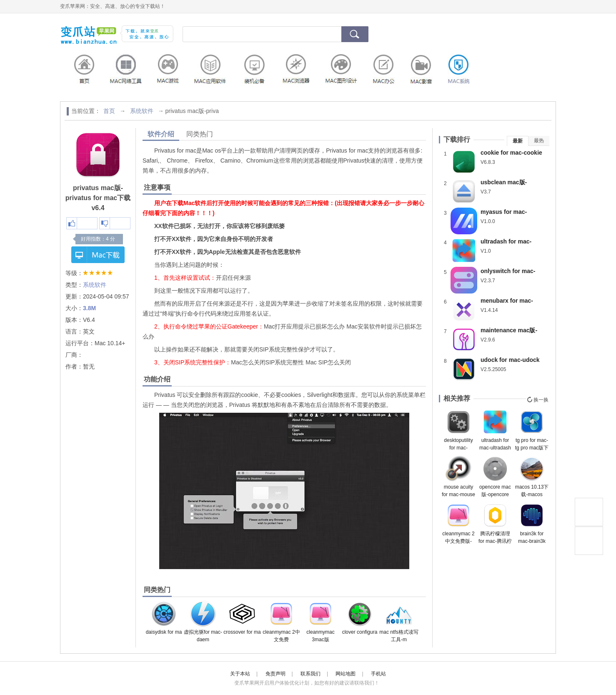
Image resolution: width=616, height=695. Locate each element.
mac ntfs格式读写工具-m (399, 621)
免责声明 (275, 674)
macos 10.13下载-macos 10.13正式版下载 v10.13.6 (532, 477)
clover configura (360, 618)
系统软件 (142, 111)
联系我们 (311, 674)
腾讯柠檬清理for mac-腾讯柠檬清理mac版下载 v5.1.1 (495, 523)
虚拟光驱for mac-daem (203, 621)
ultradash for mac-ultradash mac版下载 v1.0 (495, 430)
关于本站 (240, 674)
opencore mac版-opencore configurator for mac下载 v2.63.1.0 (495, 477)
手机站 (378, 674)
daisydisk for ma (164, 618)
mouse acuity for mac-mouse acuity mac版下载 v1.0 (458, 477)
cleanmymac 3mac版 (320, 621)
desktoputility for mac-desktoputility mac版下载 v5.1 (458, 430)
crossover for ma (242, 618)
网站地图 (346, 674)
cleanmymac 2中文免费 (281, 621)
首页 (109, 111)
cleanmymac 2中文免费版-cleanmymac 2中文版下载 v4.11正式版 (458, 523)
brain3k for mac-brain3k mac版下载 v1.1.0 (532, 523)
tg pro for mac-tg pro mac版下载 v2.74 (532, 430)
